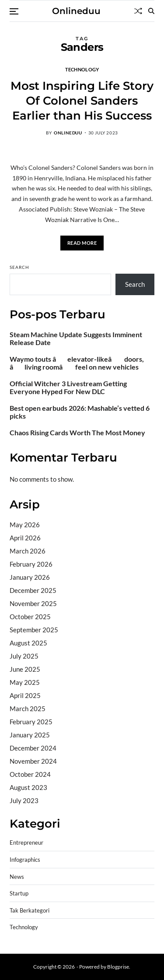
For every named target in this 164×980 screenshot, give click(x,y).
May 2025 (25, 682)
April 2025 (25, 695)
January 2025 (30, 735)
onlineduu (68, 133)
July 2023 (24, 800)
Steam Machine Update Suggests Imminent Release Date (76, 338)
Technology (82, 69)
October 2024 (30, 774)
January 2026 (30, 577)
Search (19, 267)
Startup (19, 894)
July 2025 (24, 656)
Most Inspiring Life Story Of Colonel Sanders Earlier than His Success (82, 101)
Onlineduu (76, 11)
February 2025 (31, 722)
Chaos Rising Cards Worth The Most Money (77, 433)
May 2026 (25, 525)
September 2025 (34, 630)
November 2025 (33, 603)
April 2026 (25, 538)
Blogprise (118, 967)
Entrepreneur (26, 843)
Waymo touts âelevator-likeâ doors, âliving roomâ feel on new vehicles (77, 363)
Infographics (25, 860)
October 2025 (30, 617)
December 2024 (33, 748)
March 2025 (28, 709)
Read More (82, 243)
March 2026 (28, 551)
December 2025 (33, 590)
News (17, 877)
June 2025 (25, 669)
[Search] (151, 11)
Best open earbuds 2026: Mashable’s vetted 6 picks (80, 412)
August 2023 (28, 787)
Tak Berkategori (30, 911)
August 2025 (28, 643)
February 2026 (31, 564)
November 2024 (33, 761)
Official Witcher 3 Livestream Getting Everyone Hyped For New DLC (68, 388)
